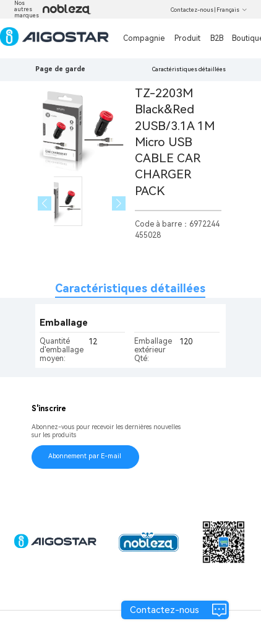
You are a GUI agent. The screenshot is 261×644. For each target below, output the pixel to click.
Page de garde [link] (60, 69)
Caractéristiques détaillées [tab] (130, 288)
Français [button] (232, 10)
